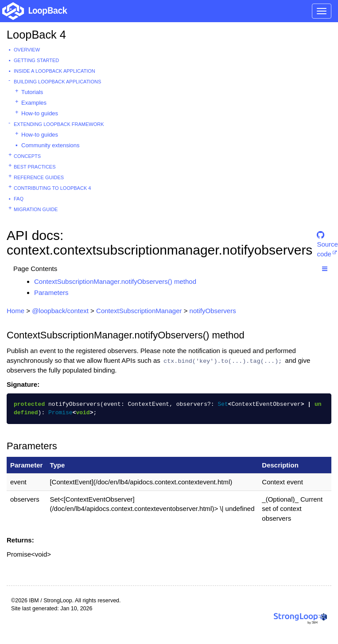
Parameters (51, 293)
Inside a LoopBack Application (54, 71)
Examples (34, 103)
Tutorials (32, 92)
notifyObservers (213, 311)
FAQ (19, 199)
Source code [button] (327, 239)
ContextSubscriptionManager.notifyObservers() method (115, 281)
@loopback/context (60, 311)
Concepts (27, 156)
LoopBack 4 (36, 35)
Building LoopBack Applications (57, 82)
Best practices (35, 167)
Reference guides (39, 177)
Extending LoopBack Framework (59, 124)
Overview (27, 50)
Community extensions (51, 145)
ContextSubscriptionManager (139, 311)
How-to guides (40, 113)
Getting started (36, 60)
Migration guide (36, 209)
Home (16, 311)
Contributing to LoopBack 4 (52, 188)
